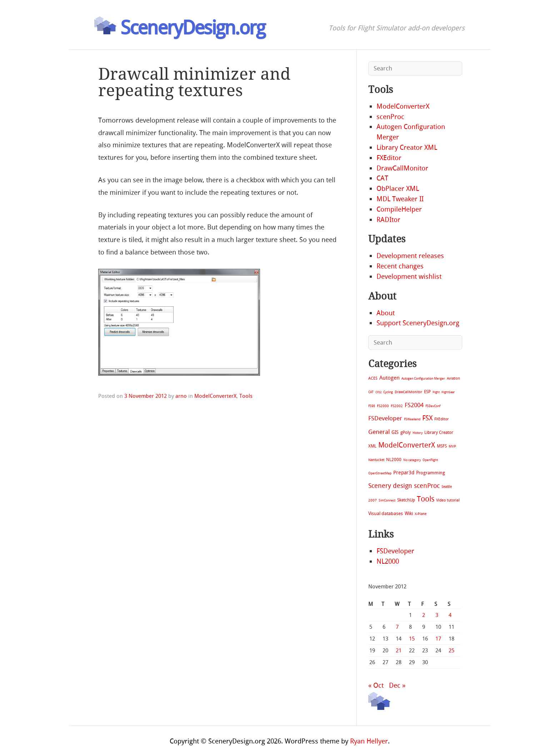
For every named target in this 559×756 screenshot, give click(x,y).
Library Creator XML (407, 147)
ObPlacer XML (398, 189)
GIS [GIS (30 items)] (395, 432)
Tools (246, 396)
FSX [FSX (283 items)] (427, 418)
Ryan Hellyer (369, 741)
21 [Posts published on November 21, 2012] (399, 651)
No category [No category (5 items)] (412, 460)
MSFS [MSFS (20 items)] (442, 446)
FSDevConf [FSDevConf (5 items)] (433, 406)
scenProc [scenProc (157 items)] (427, 486)
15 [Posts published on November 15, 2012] (412, 639)
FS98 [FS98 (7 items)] (372, 406)
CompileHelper (399, 209)
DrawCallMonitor (402, 168)
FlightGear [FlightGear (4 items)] (448, 392)
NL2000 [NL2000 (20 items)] (394, 460)
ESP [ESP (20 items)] (427, 392)
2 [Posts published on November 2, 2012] (424, 615)
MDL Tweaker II (400, 199)
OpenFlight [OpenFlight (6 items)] (430, 460)
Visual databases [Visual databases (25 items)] (386, 513)
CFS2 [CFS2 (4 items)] (378, 392)
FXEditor (389, 158)
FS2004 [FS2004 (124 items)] (414, 405)
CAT (382, 178)
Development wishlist (409, 276)
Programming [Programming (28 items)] (431, 473)
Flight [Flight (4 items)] (436, 392)
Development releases (410, 256)
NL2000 (388, 561)
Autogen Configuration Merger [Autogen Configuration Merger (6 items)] (423, 379)
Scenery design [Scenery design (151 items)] (390, 486)
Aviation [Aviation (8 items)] (453, 378)
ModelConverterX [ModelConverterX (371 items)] (407, 445)
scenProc (390, 117)
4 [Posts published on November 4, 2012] (450, 615)
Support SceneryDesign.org (418, 323)
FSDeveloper (395, 551)
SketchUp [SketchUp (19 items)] (406, 500)
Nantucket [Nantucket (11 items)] (376, 460)
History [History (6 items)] (418, 433)
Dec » (397, 685)
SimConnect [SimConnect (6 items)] (387, 500)
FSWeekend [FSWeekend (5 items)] (412, 419)
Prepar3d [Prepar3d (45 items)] (404, 473)
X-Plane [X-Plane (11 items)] (421, 514)
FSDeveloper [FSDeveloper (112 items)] (385, 418)
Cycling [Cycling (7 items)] (388, 392)
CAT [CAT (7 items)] (371, 392)
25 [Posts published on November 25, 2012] (451, 651)
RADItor (388, 220)
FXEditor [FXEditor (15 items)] (441, 419)
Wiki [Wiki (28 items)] (409, 513)
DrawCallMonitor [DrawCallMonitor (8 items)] (408, 392)
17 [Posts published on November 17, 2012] (438, 639)
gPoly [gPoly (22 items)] (406, 433)
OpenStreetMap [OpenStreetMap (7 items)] (380, 473)
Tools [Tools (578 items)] (426, 499)
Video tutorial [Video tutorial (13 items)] (448, 500)
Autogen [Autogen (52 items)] (390, 378)
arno (181, 396)
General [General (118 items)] (379, 432)
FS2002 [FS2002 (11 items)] (397, 406)
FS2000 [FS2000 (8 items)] (383, 406)
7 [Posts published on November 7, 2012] (397, 627)
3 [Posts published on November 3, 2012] (437, 615)
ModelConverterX (215, 396)
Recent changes (400, 266)
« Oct (376, 685)
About (386, 313)
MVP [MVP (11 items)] (452, 446)
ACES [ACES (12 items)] (373, 378)
